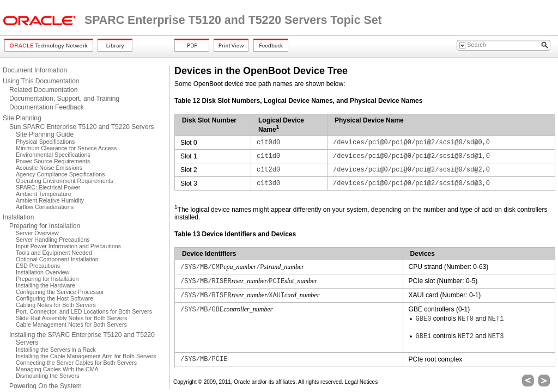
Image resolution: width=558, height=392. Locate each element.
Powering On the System (46, 386)
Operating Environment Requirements (65, 181)
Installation (18, 217)
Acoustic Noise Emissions (49, 168)
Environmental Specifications (53, 155)
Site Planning (22, 118)
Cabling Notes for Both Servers (56, 305)
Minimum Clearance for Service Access (66, 148)
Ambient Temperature (44, 194)
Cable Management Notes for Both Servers (71, 324)
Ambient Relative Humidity (50, 200)
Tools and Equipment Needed (54, 253)
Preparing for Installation (45, 226)
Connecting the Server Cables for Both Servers (76, 363)
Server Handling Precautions (53, 240)
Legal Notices (362, 382)
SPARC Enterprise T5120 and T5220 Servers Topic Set (233, 20)
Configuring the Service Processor (60, 292)
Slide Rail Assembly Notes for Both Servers (71, 318)
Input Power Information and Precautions (68, 246)
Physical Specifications (45, 142)
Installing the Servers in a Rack (56, 350)
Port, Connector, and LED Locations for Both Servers (84, 311)
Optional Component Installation (57, 259)
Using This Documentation (41, 81)
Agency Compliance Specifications (60, 174)
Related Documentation (43, 90)
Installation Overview (43, 272)
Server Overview (37, 233)
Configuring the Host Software (54, 298)
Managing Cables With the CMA (57, 369)
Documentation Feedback (47, 107)
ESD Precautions (38, 266)
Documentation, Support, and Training (64, 99)
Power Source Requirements (53, 161)
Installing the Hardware (46, 285)
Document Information (35, 70)
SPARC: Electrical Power (48, 187)
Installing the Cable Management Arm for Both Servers (86, 356)
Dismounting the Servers (48, 376)
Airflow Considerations (45, 207)
